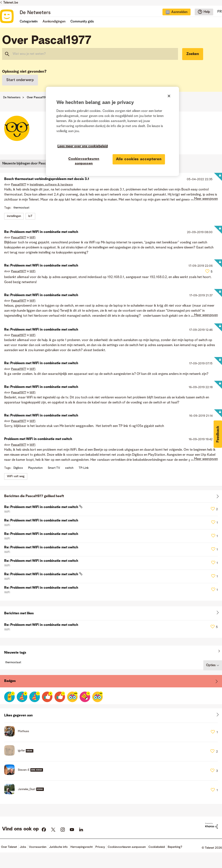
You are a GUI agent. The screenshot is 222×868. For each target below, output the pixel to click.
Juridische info (58, 847)
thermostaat (21, 208)
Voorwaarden (38, 847)
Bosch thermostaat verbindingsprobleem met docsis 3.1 (47, 179)
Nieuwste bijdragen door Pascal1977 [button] (29, 163)
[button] (218, 434)
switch (69, 468)
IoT (30, 216)
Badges (10, 681)
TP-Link (84, 468)
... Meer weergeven (204, 199)
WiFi (32, 238)
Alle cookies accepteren (139, 159)
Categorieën (29, 22)
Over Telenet (9, 847)
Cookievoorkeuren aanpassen (127, 847)
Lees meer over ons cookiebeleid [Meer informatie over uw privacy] (83, 146)
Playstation (35, 468)
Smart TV (54, 468)
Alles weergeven (111, 497)
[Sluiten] (169, 96)
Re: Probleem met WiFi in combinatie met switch (41, 232)
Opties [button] (211, 665)
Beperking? (175, 847)
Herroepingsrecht (82, 847)
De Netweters (35, 13)
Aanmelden (179, 12)
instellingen (14, 216)
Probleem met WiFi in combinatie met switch (38, 439)
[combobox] (90, 54)
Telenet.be (11, 3)
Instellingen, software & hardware (51, 185)
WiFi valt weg (16, 476)
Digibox (18, 468)
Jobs (23, 847)
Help (207, 12)
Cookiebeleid (157, 847)
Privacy (100, 847)
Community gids (82, 22)
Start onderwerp (20, 80)
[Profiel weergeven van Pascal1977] (19, 185)
